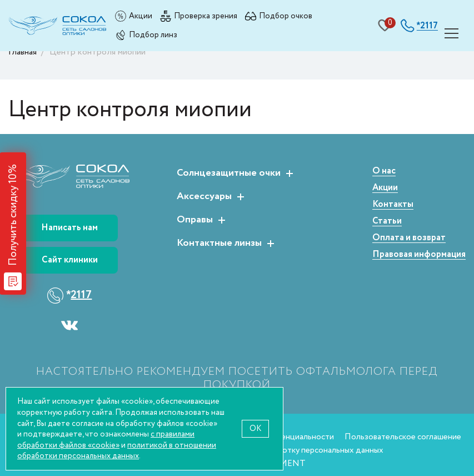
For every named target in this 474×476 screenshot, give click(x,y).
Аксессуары (204, 197)
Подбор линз (153, 35)
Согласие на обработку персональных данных (298, 450)
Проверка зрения (206, 16)
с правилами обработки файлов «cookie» (106, 440)
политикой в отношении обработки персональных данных (117, 451)
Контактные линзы (219, 244)
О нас (384, 172)
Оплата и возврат (409, 238)
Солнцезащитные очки (229, 173)
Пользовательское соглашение (403, 437)
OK (255, 428)
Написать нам (69, 228)
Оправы (195, 220)
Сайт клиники (70, 260)
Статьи (387, 222)
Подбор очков (286, 16)
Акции (141, 16)
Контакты (393, 205)
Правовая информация (419, 255)
